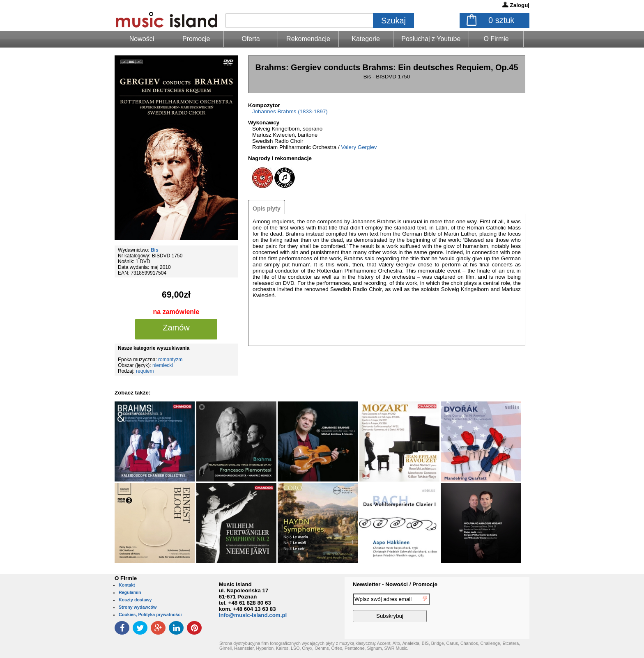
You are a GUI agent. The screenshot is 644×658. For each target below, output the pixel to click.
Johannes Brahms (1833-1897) (290, 111)
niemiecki (163, 365)
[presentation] (496, 609)
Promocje (196, 39)
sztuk (501, 20)
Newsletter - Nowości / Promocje (395, 584)
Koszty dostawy (135, 600)
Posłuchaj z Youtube (431, 39)
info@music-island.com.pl (253, 615)
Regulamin (130, 592)
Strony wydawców (138, 607)
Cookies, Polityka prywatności (150, 614)
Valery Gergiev (359, 147)
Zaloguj (520, 5)
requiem (145, 371)
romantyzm (170, 360)
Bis (155, 250)
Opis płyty (267, 209)
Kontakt (127, 585)
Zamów (176, 328)
